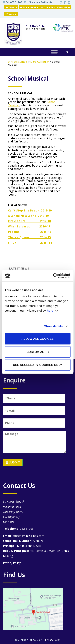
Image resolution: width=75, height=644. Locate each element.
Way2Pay (64, 7)
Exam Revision (29, 7)
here (50, 311)
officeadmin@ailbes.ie (38, 2)
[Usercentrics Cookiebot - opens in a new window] (53, 276)
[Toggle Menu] (54, 52)
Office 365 (48, 7)
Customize (38, 352)
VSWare (11, 7)
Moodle (11, 14)
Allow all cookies (37, 339)
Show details (53, 326)
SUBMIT (13, 462)
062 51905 (16, 2)
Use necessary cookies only (37, 365)
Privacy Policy (12, 563)
